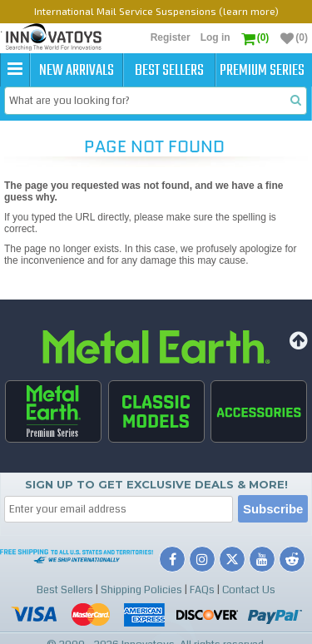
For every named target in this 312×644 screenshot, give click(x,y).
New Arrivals (77, 71)
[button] (15, 70)
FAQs (202, 590)
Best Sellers (169, 71)
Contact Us (249, 590)
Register (171, 37)
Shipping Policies (141, 590)
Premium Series (262, 71)
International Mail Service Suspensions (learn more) (156, 11)
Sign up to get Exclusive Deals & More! (156, 484)
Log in (215, 37)
